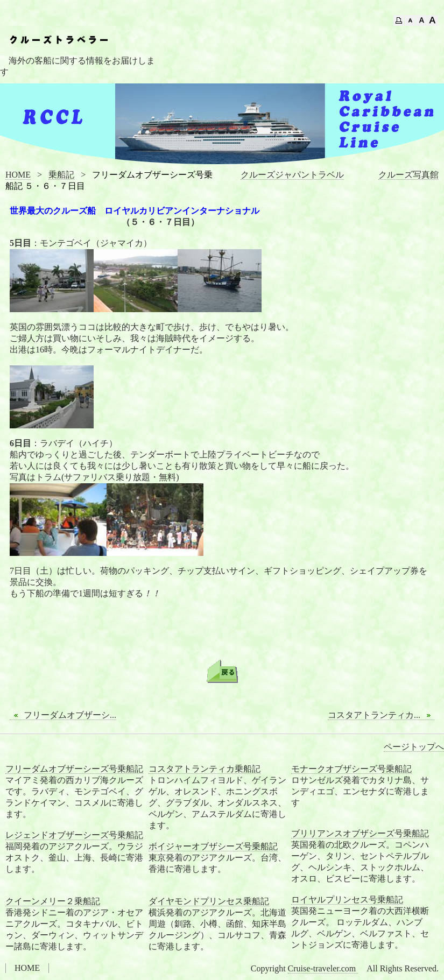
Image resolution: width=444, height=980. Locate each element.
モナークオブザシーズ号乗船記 (351, 769)
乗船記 (61, 175)
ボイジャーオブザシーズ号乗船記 (213, 846)
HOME (18, 175)
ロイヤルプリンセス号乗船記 (347, 900)
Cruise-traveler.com (323, 968)
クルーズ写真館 (408, 175)
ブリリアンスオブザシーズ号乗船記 (360, 833)
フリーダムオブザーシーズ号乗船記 (74, 769)
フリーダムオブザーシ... (63, 715)
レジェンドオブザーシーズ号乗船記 (74, 835)
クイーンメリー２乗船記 (53, 901)
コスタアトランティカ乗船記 (205, 769)
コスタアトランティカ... (381, 715)
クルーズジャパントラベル (292, 175)
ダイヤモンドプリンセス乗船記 (209, 901)
